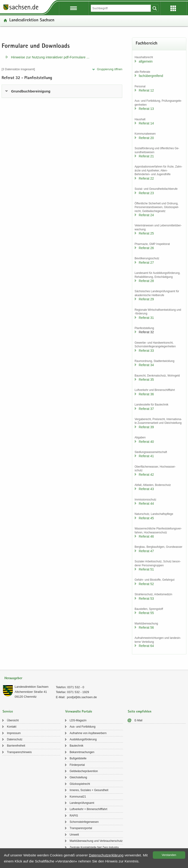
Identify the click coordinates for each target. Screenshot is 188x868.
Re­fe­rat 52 (146, 584)
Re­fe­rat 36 (146, 394)
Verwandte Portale (79, 712)
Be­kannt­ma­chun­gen (82, 752)
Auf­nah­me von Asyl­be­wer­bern (88, 733)
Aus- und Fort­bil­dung (83, 727)
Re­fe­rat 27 (146, 263)
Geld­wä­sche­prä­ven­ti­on (84, 771)
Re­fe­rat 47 (146, 551)
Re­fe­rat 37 (146, 409)
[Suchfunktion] (121, 8)
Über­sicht (13, 720)
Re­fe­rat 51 (146, 569)
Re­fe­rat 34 (146, 365)
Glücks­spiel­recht (80, 784)
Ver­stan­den (169, 855)
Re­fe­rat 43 (146, 489)
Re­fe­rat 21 (146, 156)
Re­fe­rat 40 (146, 442)
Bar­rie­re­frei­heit (16, 746)
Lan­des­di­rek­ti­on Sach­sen (32, 21)
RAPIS (74, 816)
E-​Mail (138, 720)
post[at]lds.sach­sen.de (82, 697)
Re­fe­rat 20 (146, 138)
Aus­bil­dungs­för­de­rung (83, 739)
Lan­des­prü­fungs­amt (82, 803)
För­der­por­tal (77, 765)
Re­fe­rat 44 (146, 504)
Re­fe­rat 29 (146, 299)
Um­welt (74, 835)
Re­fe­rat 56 (146, 627)
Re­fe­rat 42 (146, 475)
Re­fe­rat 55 (146, 613)
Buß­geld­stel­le (78, 758)
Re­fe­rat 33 (146, 351)
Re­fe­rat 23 (146, 193)
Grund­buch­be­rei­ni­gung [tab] (31, 91)
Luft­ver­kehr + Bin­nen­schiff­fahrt (89, 809)
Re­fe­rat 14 (146, 123)
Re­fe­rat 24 (146, 215)
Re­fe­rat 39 (146, 427)
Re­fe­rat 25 (146, 233)
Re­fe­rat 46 (146, 536)
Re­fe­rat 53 (146, 599)
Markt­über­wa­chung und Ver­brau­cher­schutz (96, 841)
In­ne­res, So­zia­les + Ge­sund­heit (89, 790)
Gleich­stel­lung (78, 777)
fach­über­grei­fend (151, 76)
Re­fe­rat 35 (146, 380)
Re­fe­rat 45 (146, 518)
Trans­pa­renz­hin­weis (19, 752)
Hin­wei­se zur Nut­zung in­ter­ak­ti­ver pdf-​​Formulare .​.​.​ (50, 57)
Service (8, 712)
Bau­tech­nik (77, 746)
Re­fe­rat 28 (146, 281)
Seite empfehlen (140, 712)
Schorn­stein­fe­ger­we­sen (84, 822)
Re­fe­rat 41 (146, 456)
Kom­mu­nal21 (78, 797)
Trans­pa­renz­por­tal (81, 828)
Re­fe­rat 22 (146, 178)
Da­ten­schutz (15, 739)
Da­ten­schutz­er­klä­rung (106, 855)
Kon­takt (12, 727)
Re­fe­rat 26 (146, 248)
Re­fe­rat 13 (146, 109)
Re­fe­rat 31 (146, 318)
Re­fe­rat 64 (146, 646)
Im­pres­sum (14, 733)
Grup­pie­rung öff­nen (110, 69)
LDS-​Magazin (78, 720)
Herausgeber (13, 678)
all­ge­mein (146, 61)
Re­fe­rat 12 (146, 90)
